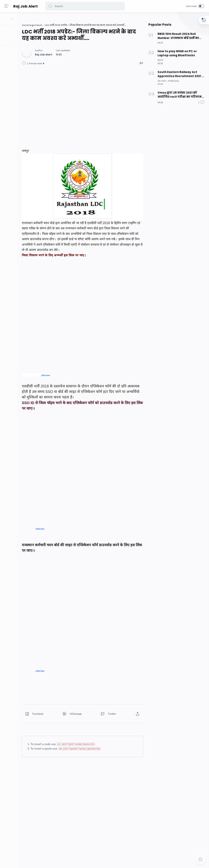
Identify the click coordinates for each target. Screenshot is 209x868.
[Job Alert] (162, 81)
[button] (51, 6)
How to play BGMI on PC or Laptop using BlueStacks (176, 53)
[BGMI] (160, 60)
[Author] (68, 53)
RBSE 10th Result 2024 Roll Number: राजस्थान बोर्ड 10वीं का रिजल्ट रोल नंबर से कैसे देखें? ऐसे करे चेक (180, 36)
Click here (70, 379)
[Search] (85, 6)
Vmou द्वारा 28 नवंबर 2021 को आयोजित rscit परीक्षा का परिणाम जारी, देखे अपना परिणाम (178, 95)
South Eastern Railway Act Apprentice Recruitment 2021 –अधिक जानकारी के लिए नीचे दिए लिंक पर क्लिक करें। (180, 74)
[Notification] (173, 81)
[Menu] (7, 6)
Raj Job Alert (26, 6)
